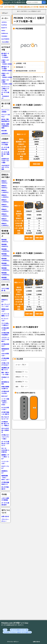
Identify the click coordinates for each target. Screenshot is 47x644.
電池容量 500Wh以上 (5, 245)
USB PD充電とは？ (5, 354)
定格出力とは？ (5, 301)
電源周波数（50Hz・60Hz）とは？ (6, 477)
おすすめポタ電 (10, 7)
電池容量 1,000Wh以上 (5, 250)
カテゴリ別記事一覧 (5, 289)
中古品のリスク (5, 378)
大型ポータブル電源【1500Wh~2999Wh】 (6, 82)
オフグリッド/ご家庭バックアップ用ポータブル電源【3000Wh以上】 (6, 92)
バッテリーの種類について (5, 315)
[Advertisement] (5, 560)
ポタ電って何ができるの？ (5, 364)
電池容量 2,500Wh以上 (5, 264)
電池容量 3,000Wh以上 (5, 269)
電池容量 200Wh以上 (5, 241)
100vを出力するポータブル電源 (5, 167)
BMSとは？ (5, 396)
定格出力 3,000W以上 (5, 215)
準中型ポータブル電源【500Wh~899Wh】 (6, 69)
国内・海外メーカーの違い (5, 373)
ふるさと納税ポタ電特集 (5, 499)
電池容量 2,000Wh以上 (5, 259)
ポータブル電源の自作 (5, 504)
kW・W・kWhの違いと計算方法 (5, 450)
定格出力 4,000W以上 (5, 220)
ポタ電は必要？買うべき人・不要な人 (5, 423)
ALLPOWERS (5, 39)
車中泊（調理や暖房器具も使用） (5, 126)
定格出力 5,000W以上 (5, 224)
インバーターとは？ (5, 462)
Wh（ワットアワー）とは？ (6, 305)
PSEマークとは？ (5, 467)
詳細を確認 (37, 164)
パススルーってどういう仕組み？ (5, 339)
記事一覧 (44, 7)
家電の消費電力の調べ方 (5, 388)
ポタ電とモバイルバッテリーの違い (5, 437)
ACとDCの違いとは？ (5, 408)
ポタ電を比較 (22, 7)
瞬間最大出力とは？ (5, 310)
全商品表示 (5, 133)
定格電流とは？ (5, 472)
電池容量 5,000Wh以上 (5, 278)
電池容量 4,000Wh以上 (5, 274)
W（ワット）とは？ (5, 319)
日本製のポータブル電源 (5, 144)
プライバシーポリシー (5, 520)
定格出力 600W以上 (4, 187)
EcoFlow (4, 25)
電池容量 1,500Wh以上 (5, 255)
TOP (2, 7)
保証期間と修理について (5, 369)
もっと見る (5, 42)
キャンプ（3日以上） (6, 115)
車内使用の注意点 (5, 383)
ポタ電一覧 (37, 7)
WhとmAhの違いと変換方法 (5, 430)
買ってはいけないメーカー (5, 418)
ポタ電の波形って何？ (5, 329)
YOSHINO (4, 36)
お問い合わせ (5, 516)
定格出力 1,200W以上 (5, 196)
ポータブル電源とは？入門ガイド (5, 443)
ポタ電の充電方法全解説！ (5, 334)
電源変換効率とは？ (5, 350)
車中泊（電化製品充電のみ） (6, 120)
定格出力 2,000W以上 (5, 205)
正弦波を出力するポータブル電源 (5, 161)
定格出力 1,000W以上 (5, 191)
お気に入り (30, 7)
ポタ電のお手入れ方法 (5, 392)
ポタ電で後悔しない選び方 (5, 413)
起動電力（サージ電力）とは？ (5, 457)
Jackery (4, 22)
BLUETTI (4, 28)
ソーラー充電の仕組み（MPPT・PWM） (5, 402)
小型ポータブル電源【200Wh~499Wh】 (6, 62)
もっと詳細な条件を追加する (26, 393)
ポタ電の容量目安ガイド (5, 483)
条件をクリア (24, 408)
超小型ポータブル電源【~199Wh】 (5, 55)
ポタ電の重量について (5, 359)
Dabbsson (5, 33)
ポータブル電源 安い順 (5, 148)
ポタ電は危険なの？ (5, 345)
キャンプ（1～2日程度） (6, 111)
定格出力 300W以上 (4, 182)
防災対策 (4, 131)
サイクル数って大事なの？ (5, 324)
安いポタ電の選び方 (5, 488)
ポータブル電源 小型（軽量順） (5, 154)
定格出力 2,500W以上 (5, 210)
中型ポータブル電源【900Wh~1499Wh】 (6, 75)
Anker (3, 30)
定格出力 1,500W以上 (5, 201)
